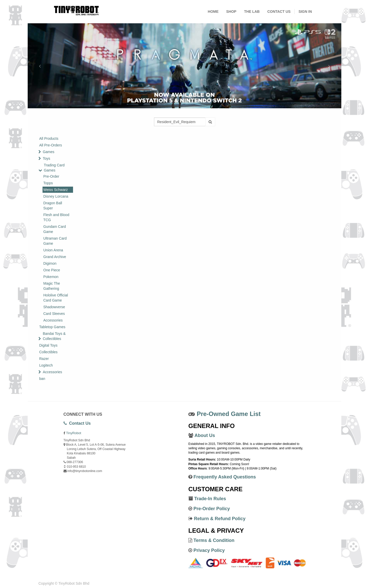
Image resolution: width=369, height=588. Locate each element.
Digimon (50, 263)
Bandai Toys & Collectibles (54, 336)
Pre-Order (51, 176)
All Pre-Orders (51, 145)
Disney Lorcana (56, 196)
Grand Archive (55, 257)
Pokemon (51, 277)
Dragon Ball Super (53, 206)
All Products (49, 138)
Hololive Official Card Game (56, 298)
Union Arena (53, 250)
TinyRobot (74, 433)
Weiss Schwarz (55, 190)
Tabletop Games (52, 327)
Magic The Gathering (52, 286)
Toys (47, 158)
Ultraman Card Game (55, 241)
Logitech (46, 365)
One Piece (52, 270)
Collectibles (48, 352)
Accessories (53, 320)
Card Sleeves (54, 314)
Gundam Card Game (55, 229)
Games (49, 152)
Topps (48, 183)
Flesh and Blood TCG (56, 217)
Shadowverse (54, 307)
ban (42, 379)
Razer (44, 359)
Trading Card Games (54, 168)
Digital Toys (48, 345)
